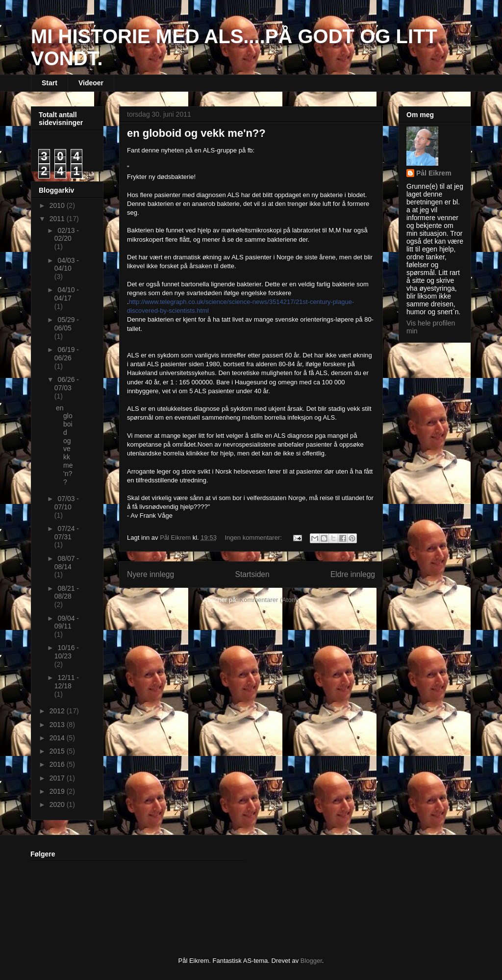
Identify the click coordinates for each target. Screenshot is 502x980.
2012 (58, 711)
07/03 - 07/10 (67, 503)
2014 (58, 738)
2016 (58, 764)
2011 (58, 219)
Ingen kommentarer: (254, 538)
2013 (58, 725)
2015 (58, 751)
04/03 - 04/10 (67, 264)
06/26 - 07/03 (67, 384)
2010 (58, 205)
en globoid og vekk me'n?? (196, 133)
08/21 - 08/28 (67, 592)
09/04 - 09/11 (67, 622)
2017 (58, 778)
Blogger (311, 961)
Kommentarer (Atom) (269, 600)
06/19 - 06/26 (67, 354)
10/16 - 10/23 (67, 652)
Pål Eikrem (434, 173)
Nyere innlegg (151, 574)
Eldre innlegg (353, 574)
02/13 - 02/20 (67, 235)
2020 (58, 804)
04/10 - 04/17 (67, 294)
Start (50, 83)
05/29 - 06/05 (67, 324)
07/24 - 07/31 (67, 533)
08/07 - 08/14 (67, 563)
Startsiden (252, 574)
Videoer (91, 83)
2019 (58, 791)
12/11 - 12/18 (67, 682)
